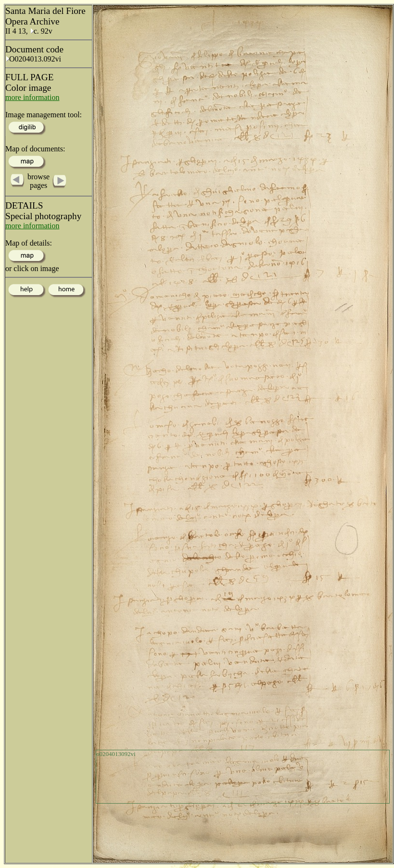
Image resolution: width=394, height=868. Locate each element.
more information (32, 97)
